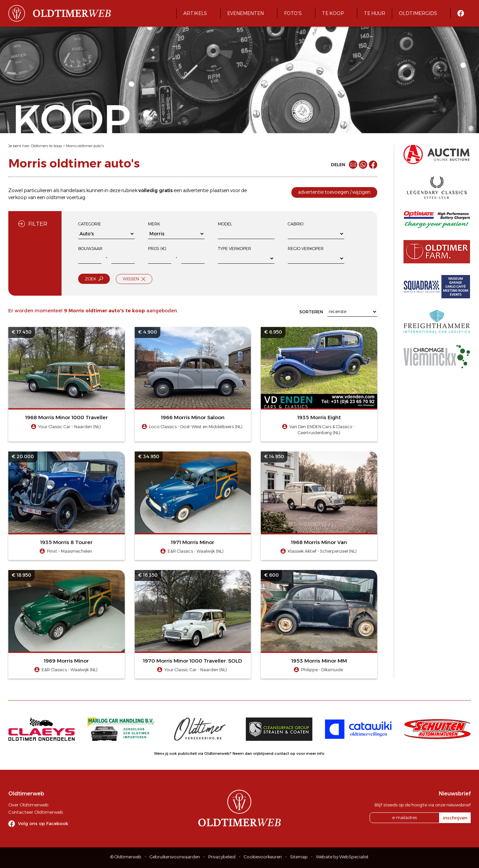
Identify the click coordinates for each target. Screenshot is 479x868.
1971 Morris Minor (193, 542)
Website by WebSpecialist (342, 857)
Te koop (333, 13)
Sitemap (299, 857)
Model (225, 224)
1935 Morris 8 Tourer (66, 542)
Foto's (293, 13)
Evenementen (245, 13)
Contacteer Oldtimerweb (36, 812)
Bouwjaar (90, 249)
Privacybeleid (222, 857)
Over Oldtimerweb (28, 805)
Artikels (195, 13)
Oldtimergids (418, 13)
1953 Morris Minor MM (319, 661)
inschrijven (455, 818)
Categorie (90, 224)
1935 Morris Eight (319, 417)
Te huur (375, 13)
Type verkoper (235, 249)
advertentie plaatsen (206, 190)
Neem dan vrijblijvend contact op (264, 753)
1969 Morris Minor (66, 661)
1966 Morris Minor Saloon (193, 417)
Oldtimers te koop (46, 146)
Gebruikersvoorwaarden (175, 857)
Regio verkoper (306, 249)
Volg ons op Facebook (43, 823)
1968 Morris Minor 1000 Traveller (67, 417)
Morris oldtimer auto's (85, 146)
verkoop (18, 197)
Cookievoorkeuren (263, 857)
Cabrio (296, 224)
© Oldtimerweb (126, 857)
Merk (154, 224)
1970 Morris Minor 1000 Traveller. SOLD (193, 661)
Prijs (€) (157, 249)
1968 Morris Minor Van (319, 542)
